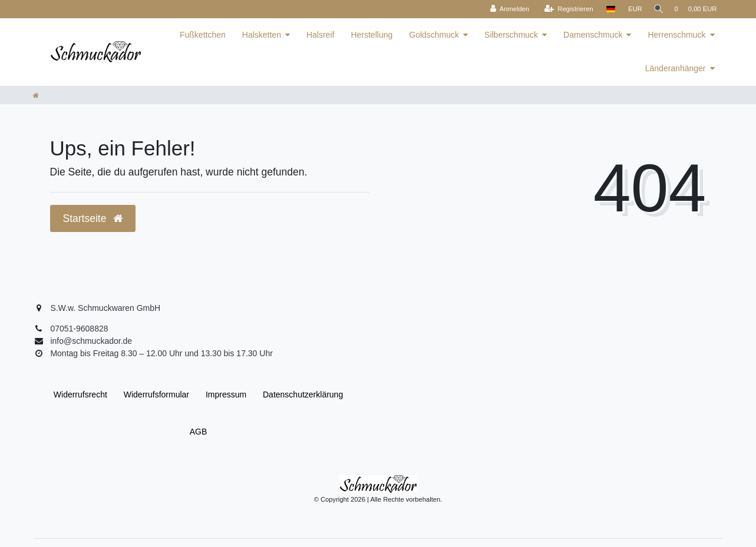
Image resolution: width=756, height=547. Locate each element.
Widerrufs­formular (156, 394)
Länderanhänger (676, 68)
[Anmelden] (505, 9)
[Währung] (630, 9)
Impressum (226, 394)
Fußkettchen (203, 35)
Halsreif (320, 35)
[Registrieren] (564, 9)
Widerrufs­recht (80, 394)
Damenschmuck (593, 35)
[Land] (606, 9)
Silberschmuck (511, 35)
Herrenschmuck (676, 35)
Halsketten (262, 35)
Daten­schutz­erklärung (303, 394)
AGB (199, 432)
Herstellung (372, 35)
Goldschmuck (434, 35)
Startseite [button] (93, 218)
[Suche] (656, 9)
